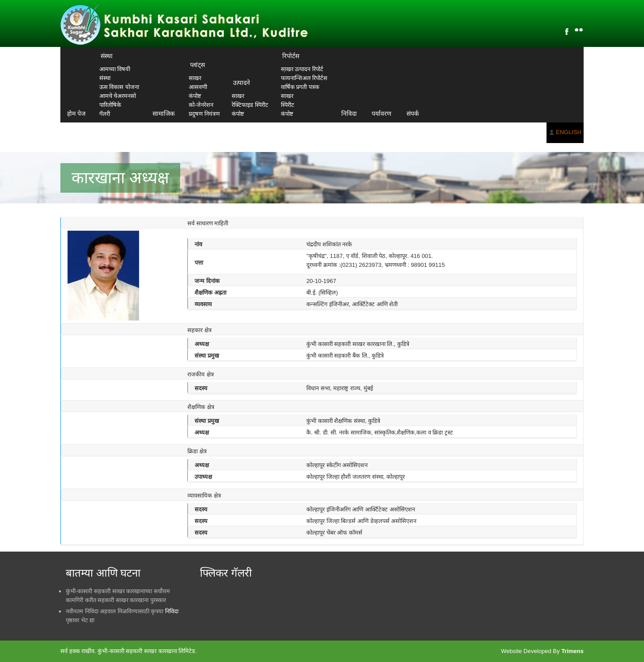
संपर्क (413, 114)
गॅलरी (105, 114)
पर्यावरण (381, 114)
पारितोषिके (110, 105)
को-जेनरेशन (201, 105)
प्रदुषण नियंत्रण (204, 114)
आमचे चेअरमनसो (118, 96)
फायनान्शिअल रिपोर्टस (304, 78)
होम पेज (76, 114)
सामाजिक (164, 114)
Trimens (572, 651)
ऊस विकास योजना (119, 87)
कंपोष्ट (195, 96)
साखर (195, 78)
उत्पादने (241, 83)
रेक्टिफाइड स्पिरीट (250, 105)
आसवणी (198, 87)
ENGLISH (569, 132)
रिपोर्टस (291, 56)
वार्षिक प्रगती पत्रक (300, 87)
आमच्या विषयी (115, 69)
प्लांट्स (197, 65)
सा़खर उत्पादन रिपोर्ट (302, 69)
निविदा (349, 114)
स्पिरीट (288, 105)
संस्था (107, 56)
